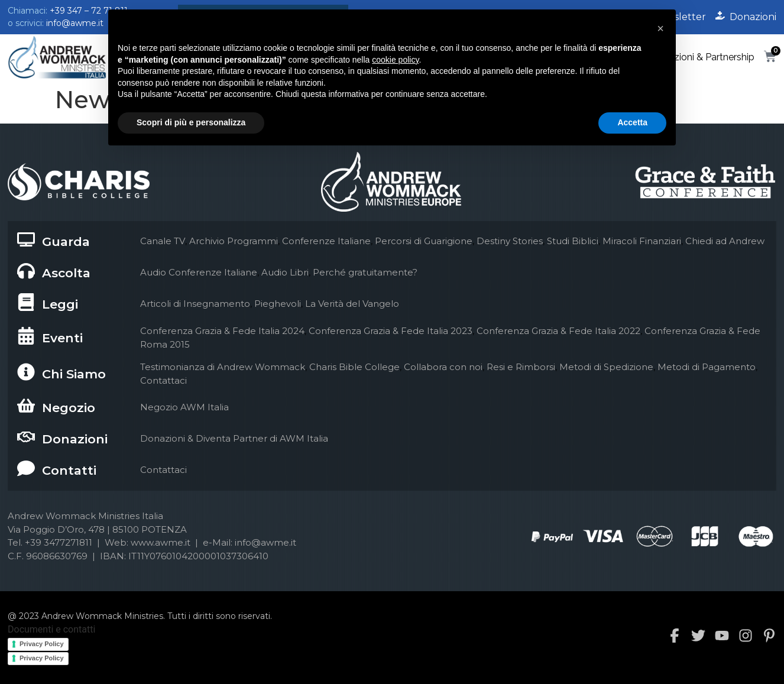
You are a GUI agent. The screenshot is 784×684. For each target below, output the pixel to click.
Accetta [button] (632, 122)
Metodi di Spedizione (606, 367)
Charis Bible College (354, 367)
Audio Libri (285, 272)
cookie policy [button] (395, 60)
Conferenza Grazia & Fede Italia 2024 (222, 331)
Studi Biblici (573, 241)
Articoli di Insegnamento (195, 304)
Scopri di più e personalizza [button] (191, 122)
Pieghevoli (278, 304)
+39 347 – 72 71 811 (89, 11)
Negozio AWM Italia (184, 407)
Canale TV (163, 241)
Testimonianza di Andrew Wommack (223, 367)
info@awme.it (75, 23)
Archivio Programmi (234, 241)
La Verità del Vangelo (352, 304)
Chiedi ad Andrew (725, 241)
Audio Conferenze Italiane (199, 272)
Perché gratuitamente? (365, 272)
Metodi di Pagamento (707, 367)
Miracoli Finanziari (642, 241)
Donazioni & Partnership (702, 57)
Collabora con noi (443, 367)
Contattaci (163, 380)
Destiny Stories (510, 241)
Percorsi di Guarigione (424, 241)
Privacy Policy (42, 644)
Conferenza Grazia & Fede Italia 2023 (391, 331)
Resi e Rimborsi (521, 367)
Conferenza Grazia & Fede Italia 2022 (558, 331)
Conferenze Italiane (326, 241)
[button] (660, 28)
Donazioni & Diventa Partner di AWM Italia (234, 438)
